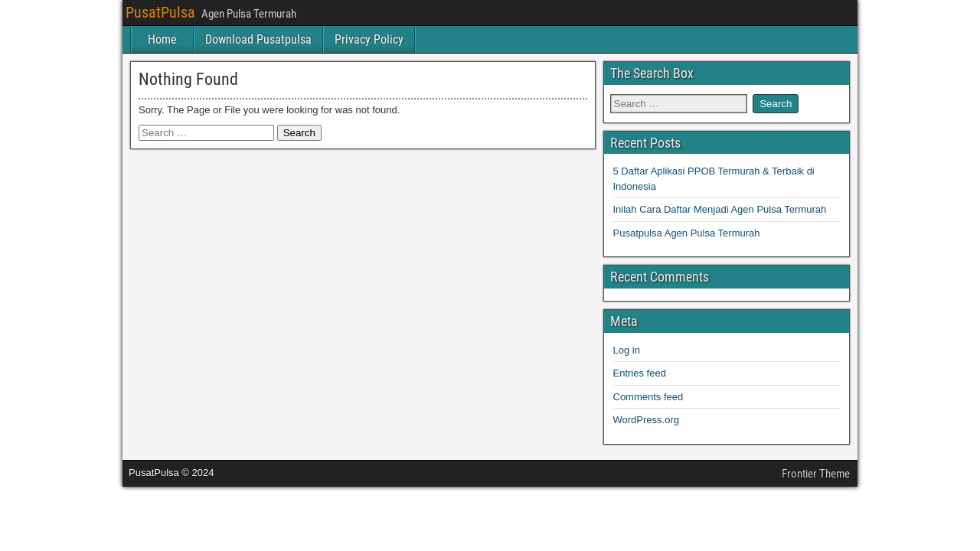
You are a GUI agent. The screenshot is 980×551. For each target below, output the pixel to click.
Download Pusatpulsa (258, 39)
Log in (627, 350)
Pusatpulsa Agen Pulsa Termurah (687, 233)
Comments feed (648, 397)
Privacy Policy (369, 39)
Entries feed (640, 373)
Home (162, 39)
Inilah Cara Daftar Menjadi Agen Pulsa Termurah (720, 209)
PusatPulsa (160, 12)
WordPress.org (646, 420)
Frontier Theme (816, 474)
